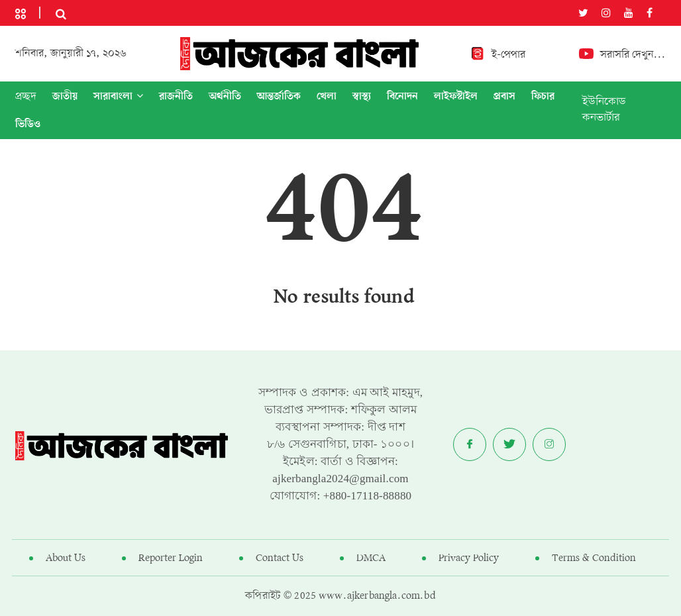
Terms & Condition (594, 558)
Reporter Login (171, 558)
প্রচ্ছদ (26, 97)
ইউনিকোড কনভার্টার (604, 110)
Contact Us (280, 558)
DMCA (371, 558)
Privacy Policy (469, 558)
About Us (66, 558)
